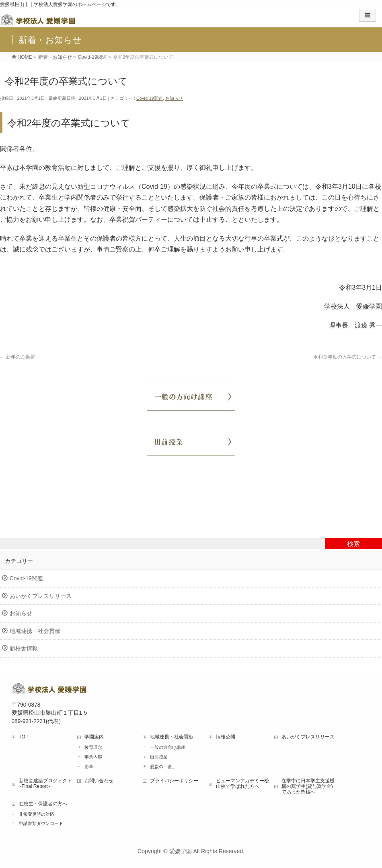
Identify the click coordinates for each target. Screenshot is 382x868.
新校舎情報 (24, 648)
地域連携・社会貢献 (35, 631)
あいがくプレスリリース (41, 596)
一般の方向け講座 (168, 747)
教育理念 (93, 747)
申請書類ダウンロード (41, 823)
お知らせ (174, 98)
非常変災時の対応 (37, 814)
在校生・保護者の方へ (43, 804)
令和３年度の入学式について (348, 357)
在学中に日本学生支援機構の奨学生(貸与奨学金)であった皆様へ (308, 786)
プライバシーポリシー (174, 781)
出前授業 (159, 757)
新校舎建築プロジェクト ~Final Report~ (45, 783)
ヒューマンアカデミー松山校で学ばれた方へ (242, 783)
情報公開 (226, 737)
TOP (24, 737)
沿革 (89, 767)
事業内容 (93, 757)
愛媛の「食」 (163, 767)
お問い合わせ (99, 781)
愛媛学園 (181, 851)
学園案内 (94, 737)
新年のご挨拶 (17, 357)
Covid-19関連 (150, 98)
